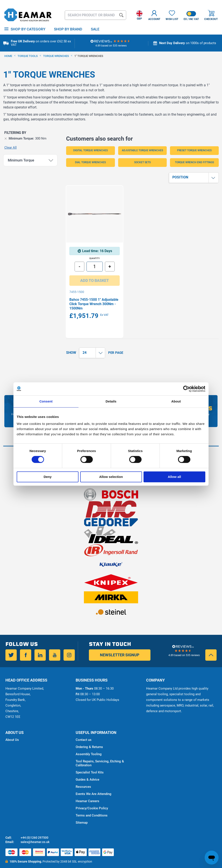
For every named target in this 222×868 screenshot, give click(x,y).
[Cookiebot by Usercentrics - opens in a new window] (186, 389)
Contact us (84, 730)
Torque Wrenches (56, 56)
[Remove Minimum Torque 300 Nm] (6, 139)
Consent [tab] (46, 401)
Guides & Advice (87, 770)
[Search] (121, 15)
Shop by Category (28, 29)
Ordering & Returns (89, 738)
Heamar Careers (87, 792)
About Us (12, 730)
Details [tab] (111, 401)
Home (9, 56)
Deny (48, 477)
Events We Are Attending (94, 785)
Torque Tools (28, 56)
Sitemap (82, 813)
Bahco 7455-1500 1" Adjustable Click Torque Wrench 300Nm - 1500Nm (90, 295)
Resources (83, 777)
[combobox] (95, 15)
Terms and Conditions (92, 806)
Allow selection (111, 477)
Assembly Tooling (89, 745)
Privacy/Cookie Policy (92, 799)
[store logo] (28, 15)
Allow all (174, 477)
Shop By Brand (68, 29)
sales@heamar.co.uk (35, 833)
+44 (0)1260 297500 (34, 828)
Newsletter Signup (120, 646)
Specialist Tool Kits (90, 763)
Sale (95, 29)
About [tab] (176, 401)
